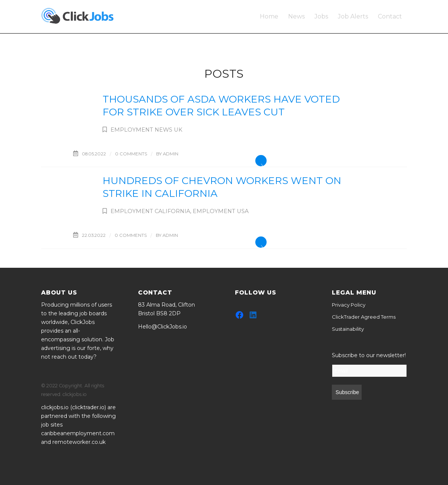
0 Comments (131, 154)
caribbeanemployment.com (78, 433)
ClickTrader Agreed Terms (364, 317)
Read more (261, 161)
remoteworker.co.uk (79, 442)
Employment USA (221, 211)
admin (171, 154)
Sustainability (348, 329)
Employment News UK (147, 130)
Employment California (150, 211)
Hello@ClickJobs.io (163, 327)
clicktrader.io (88, 407)
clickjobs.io (55, 407)
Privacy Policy (349, 305)
